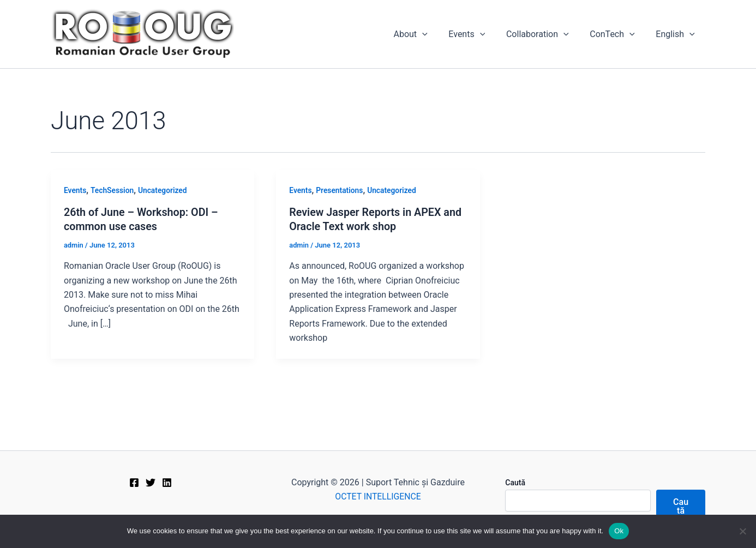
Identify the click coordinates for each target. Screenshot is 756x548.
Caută (515, 483)
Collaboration (547, 34)
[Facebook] (134, 483)
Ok (619, 531)
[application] (439, 34)
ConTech (617, 34)
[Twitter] (151, 483)
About (427, 34)
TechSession (113, 190)
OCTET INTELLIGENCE (378, 496)
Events (480, 34)
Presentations (340, 190)
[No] (742, 531)
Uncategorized (164, 190)
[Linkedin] (167, 483)
